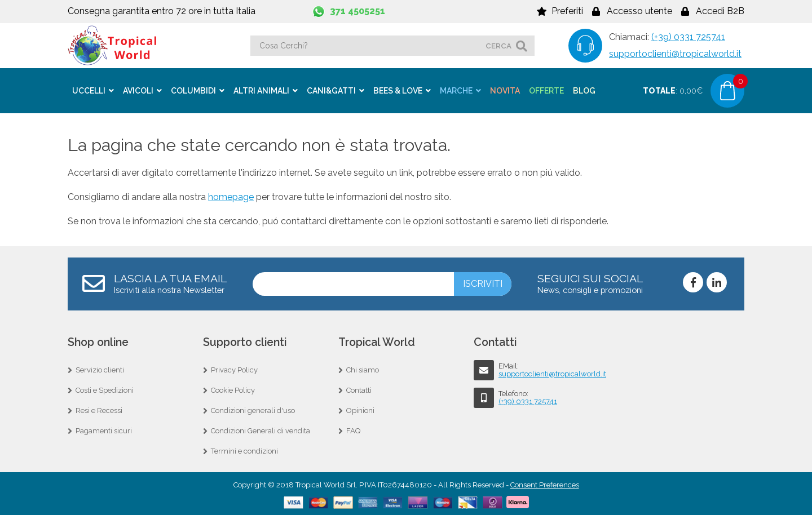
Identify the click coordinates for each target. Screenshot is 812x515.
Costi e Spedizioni (105, 389)
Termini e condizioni (244, 450)
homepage (231, 196)
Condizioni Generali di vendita (261, 430)
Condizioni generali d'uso (253, 409)
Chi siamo (363, 369)
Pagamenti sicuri (104, 430)
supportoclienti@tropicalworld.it (675, 54)
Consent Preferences (545, 484)
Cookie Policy (233, 389)
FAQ (353, 430)
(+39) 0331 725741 (688, 37)
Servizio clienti (100, 369)
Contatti (359, 389)
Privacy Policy (234, 369)
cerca (498, 46)
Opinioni (360, 409)
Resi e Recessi (99, 409)
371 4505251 (358, 11)
